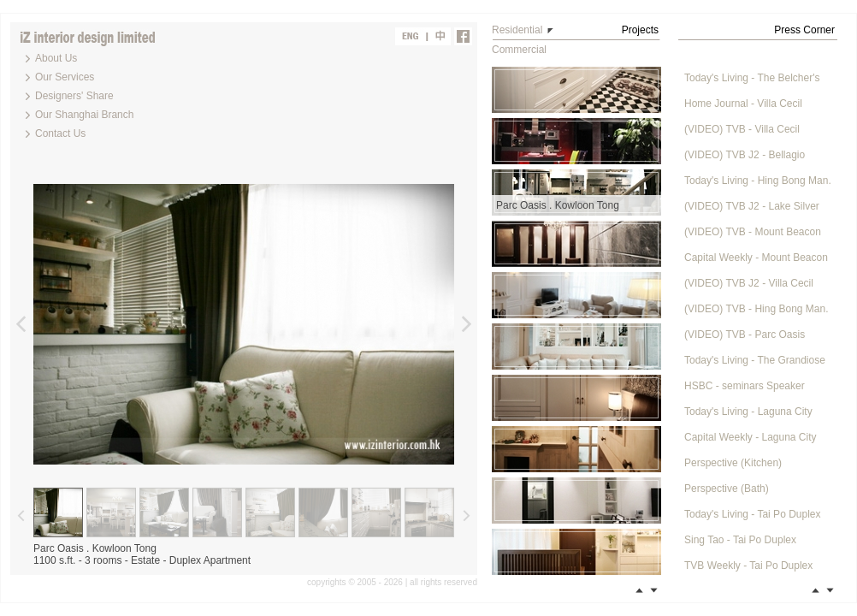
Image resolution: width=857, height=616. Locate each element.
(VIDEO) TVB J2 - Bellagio (745, 155)
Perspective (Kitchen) (733, 463)
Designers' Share (74, 96)
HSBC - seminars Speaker (745, 386)
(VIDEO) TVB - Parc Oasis (745, 335)
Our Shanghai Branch (84, 115)
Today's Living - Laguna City (748, 412)
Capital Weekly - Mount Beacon (756, 258)
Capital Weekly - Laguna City (751, 437)
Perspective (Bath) (727, 489)
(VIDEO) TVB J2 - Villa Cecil (749, 283)
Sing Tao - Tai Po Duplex (740, 540)
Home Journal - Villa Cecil (743, 104)
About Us (56, 58)
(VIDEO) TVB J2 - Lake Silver (752, 206)
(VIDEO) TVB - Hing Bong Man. (757, 309)
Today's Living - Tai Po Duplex (753, 514)
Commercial (519, 50)
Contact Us (60, 133)
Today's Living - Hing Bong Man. (758, 181)
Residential (517, 30)
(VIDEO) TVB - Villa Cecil (742, 129)
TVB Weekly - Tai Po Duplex (748, 566)
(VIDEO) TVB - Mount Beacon (753, 232)
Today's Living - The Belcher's (752, 78)
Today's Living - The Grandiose (755, 360)
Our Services (65, 77)
